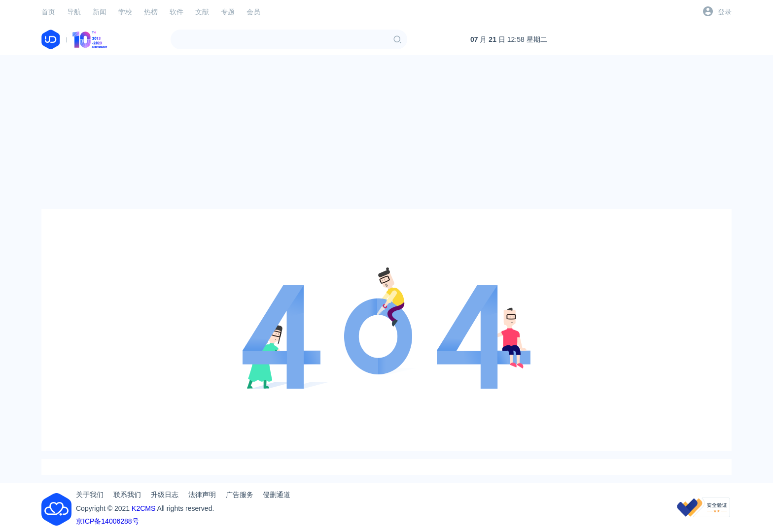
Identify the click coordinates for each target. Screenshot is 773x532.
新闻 (100, 12)
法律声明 (202, 495)
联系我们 (127, 495)
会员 (253, 12)
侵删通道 (277, 495)
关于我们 (90, 495)
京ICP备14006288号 (107, 521)
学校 (125, 12)
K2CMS (143, 508)
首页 (48, 12)
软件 (176, 12)
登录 (725, 12)
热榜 (151, 12)
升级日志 (165, 495)
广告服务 (240, 495)
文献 (202, 12)
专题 (228, 12)
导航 (74, 12)
